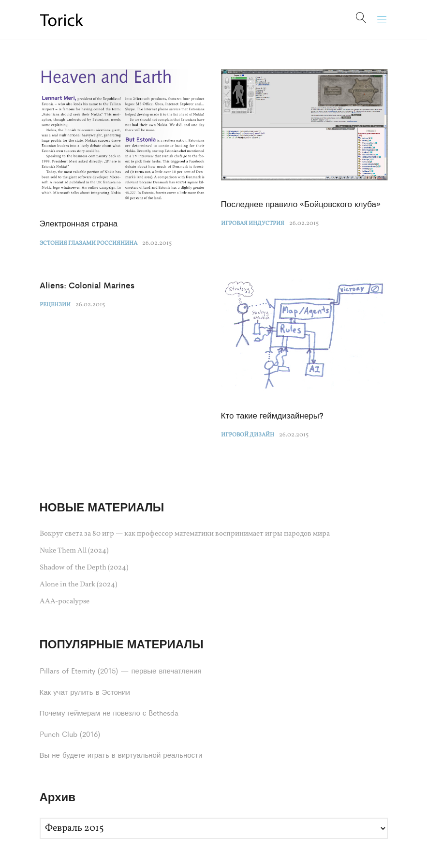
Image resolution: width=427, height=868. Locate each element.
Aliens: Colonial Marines (87, 285)
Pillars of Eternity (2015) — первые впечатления (121, 670)
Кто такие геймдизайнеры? (272, 415)
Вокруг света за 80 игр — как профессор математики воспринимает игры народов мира (185, 534)
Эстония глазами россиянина (88, 243)
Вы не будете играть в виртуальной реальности (121, 755)
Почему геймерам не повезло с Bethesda (109, 712)
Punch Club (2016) (70, 734)
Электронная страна (79, 223)
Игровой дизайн (248, 435)
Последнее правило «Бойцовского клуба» (301, 204)
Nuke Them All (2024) (74, 551)
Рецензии (55, 305)
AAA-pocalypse (65, 602)
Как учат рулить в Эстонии (85, 692)
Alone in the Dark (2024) (78, 585)
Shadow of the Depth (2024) (84, 568)
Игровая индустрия (253, 224)
